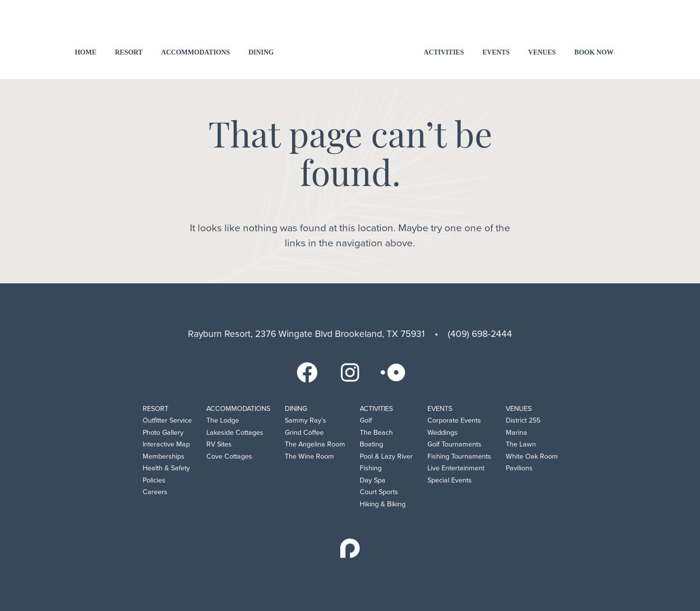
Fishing (371, 468)
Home (86, 52)
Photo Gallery (163, 433)
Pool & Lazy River (386, 456)
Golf (366, 420)
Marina (516, 433)
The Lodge (223, 420)
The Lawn (521, 444)
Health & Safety (166, 468)
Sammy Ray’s (305, 420)
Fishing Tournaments (459, 456)
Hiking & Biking (383, 504)
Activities (444, 52)
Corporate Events (454, 420)
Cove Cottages (229, 456)
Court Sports (379, 492)
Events (496, 52)
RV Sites (219, 444)
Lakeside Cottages (235, 433)
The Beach (376, 433)
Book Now (594, 52)
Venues (542, 52)
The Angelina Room (315, 444)
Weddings (442, 433)
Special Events (450, 480)
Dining (261, 52)
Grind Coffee (304, 433)
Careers (155, 492)
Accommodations (195, 52)
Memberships (164, 456)
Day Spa (373, 480)
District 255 (523, 420)
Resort (129, 52)
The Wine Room (309, 456)
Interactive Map (166, 444)
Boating (371, 444)
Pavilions (519, 468)
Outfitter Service (167, 420)
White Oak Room (532, 456)
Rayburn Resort (350, 39)
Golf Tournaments (454, 444)
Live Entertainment (456, 468)
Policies (154, 480)
